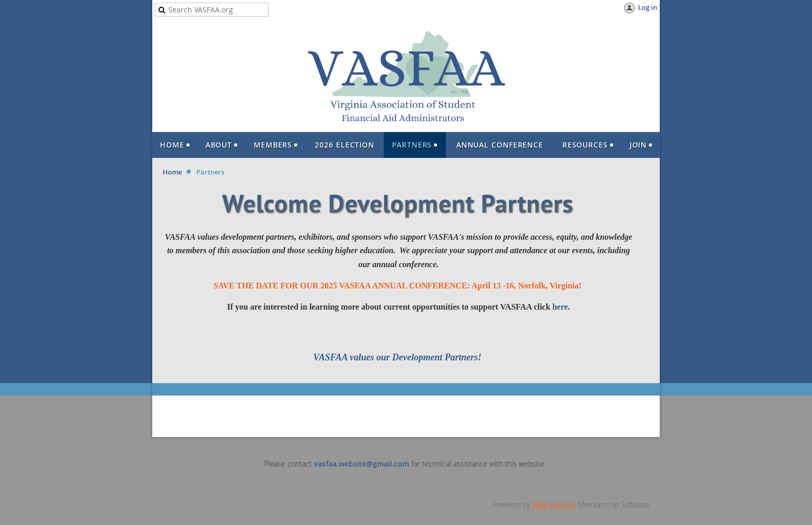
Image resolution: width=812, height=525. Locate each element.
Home (172, 172)
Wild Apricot (554, 505)
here (560, 307)
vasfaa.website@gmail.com (361, 464)
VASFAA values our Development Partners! (399, 357)
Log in (648, 7)
